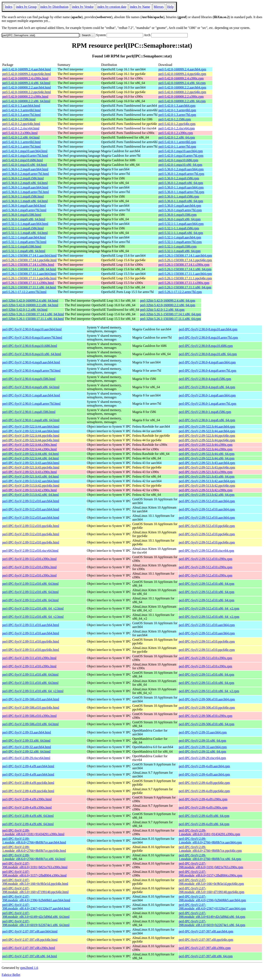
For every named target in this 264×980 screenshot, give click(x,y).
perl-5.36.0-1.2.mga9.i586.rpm (179, 178)
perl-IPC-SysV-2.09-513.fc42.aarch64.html (31, 481)
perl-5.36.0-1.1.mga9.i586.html (23, 196)
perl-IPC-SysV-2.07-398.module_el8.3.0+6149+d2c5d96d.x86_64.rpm (212, 915)
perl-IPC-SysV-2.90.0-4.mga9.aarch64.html (31, 362)
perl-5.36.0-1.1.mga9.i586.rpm (179, 196)
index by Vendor (83, 7)
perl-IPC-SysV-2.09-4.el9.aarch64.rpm (204, 766)
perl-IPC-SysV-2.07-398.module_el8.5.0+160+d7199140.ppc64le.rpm (212, 890)
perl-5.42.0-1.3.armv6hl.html (21, 110)
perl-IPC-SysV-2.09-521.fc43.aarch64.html (31, 463)
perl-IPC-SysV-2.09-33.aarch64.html (27, 732)
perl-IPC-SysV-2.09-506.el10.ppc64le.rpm (207, 708)
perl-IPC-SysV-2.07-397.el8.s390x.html (29, 948)
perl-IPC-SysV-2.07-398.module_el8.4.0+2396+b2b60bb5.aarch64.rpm (212, 898)
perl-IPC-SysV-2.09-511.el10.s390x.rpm (206, 658)
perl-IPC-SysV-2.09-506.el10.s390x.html (29, 716)
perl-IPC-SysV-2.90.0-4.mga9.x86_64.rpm (207, 387)
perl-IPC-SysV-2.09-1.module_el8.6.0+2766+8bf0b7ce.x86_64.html (34, 857)
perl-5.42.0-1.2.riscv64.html (21, 128)
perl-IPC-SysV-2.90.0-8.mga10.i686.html (30, 346)
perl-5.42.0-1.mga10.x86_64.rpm (180, 165)
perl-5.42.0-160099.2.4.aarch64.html (27, 69)
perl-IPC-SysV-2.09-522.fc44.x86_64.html (31, 454)
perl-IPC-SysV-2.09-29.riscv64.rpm (202, 758)
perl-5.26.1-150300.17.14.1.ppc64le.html (29, 260)
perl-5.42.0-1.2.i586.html (19, 119)
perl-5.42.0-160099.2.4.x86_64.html (26, 83)
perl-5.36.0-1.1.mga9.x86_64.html (25, 201)
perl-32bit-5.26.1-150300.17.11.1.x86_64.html (33, 319)
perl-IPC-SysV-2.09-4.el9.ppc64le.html (28, 783)
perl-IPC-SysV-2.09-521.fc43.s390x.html (29, 472)
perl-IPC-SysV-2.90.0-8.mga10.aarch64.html (32, 329)
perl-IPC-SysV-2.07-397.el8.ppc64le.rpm (206, 940)
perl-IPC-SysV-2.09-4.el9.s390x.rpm (203, 799)
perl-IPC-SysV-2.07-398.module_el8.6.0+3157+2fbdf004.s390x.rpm (211, 874)
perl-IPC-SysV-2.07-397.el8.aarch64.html (30, 931)
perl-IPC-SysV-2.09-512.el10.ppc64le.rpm (207, 526)
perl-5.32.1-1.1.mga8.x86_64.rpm (181, 233)
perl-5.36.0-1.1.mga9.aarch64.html (25, 187)
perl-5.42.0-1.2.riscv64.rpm (177, 128)
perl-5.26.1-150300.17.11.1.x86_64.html (29, 287)
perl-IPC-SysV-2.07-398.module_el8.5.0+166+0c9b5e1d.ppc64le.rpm (211, 882)
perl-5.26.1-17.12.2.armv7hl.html (24, 292)
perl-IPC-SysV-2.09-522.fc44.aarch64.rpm (207, 427)
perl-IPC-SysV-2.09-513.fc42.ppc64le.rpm (207, 486)
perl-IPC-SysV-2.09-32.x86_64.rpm (203, 752)
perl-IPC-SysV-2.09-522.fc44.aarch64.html (31, 427)
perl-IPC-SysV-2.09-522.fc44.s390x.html (29, 445)
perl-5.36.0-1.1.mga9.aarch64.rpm (181, 187)
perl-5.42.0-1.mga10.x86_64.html (25, 165)
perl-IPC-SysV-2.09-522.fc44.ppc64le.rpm (207, 436)
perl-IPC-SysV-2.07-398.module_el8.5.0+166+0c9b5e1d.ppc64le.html (35, 882)
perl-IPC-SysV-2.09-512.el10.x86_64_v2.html (33, 608)
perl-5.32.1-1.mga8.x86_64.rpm (180, 251)
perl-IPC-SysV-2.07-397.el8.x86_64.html (30, 956)
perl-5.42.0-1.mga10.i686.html (23, 160)
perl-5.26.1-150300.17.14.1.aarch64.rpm (185, 256)
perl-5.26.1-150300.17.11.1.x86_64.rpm (185, 287)
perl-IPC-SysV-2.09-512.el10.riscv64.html (30, 551)
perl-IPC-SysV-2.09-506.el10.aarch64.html (31, 699)
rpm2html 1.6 (29, 968)
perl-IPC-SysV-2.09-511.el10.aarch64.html (31, 625)
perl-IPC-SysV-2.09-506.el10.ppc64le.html (31, 708)
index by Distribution (54, 7)
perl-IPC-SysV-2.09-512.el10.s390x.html (29, 559)
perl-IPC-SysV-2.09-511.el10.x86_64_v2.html (33, 691)
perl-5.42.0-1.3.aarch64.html (21, 106)
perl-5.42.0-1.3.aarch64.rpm (177, 106)
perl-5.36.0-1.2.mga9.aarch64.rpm (181, 169)
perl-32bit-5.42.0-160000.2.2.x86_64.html (30, 305)
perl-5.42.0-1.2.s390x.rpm (176, 133)
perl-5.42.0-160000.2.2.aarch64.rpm (182, 87)
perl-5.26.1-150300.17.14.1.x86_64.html (29, 269)
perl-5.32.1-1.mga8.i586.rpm (177, 246)
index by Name (140, 7)
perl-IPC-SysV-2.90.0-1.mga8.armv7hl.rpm (208, 404)
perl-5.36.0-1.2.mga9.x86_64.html (25, 183)
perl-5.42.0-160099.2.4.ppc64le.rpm (182, 74)
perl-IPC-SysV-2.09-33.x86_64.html (26, 741)
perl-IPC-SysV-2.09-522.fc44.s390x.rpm (206, 445)
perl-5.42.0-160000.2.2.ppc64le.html (27, 92)
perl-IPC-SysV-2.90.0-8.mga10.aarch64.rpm (208, 329)
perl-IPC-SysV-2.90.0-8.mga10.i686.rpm (206, 346)
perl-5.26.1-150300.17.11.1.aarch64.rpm (185, 274)
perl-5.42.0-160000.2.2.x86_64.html (26, 101)
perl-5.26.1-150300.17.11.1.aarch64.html (29, 274)
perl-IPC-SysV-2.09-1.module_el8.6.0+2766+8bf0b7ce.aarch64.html (34, 841)
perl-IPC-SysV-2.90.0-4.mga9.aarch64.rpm (207, 362)
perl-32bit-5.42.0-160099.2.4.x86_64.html (30, 301)
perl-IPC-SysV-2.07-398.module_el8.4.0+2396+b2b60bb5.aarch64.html (36, 898)
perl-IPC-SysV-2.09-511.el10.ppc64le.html (31, 641)
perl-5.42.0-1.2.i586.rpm (175, 119)
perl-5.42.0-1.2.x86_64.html (21, 137)
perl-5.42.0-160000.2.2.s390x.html (25, 97)
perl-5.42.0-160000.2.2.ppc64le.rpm (182, 92)
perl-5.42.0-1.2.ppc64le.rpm (177, 124)
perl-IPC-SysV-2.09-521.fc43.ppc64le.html (31, 467)
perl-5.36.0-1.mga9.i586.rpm (177, 215)
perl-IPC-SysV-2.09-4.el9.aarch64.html (28, 766)
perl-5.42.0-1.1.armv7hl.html (21, 147)
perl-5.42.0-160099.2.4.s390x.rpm (181, 78)
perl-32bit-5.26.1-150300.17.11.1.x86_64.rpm (170, 319)
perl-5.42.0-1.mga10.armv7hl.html (25, 156)
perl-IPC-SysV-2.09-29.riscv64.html (26, 758)
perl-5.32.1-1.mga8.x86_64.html (24, 251)
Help (170, 7)
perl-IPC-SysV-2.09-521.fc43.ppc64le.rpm (207, 467)
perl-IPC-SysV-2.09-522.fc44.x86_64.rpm (207, 454)
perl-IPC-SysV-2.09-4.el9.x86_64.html (28, 816)
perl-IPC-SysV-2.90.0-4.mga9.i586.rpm (205, 379)
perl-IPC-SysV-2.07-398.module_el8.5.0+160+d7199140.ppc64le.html (35, 890)
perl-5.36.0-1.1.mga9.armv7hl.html (26, 192)
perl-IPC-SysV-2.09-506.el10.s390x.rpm (206, 716)
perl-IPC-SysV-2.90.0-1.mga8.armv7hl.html (31, 404)
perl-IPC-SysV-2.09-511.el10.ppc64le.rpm (207, 641)
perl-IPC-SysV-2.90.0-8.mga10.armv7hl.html (32, 338)
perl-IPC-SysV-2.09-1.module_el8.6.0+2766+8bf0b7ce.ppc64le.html (34, 849)
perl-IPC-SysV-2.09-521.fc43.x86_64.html (31, 476)
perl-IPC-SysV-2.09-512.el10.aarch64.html (31, 501)
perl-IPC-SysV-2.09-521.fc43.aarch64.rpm (207, 463)
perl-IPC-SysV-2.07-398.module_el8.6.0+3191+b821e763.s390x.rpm (211, 865)
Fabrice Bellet (11, 975)
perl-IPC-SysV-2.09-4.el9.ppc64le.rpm (204, 783)
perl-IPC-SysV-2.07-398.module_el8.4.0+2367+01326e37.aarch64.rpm (212, 907)
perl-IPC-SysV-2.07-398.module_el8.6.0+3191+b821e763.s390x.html (35, 865)
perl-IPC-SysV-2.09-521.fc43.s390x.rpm (206, 472)
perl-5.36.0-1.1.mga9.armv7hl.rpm (181, 192)
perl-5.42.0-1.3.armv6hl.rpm (177, 110)
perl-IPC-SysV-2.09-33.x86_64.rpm (203, 741)
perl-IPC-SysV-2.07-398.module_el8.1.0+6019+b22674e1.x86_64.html (36, 923)
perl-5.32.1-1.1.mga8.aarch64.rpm (181, 224)
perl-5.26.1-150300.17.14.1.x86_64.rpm (185, 269)
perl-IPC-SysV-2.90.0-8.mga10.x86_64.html (32, 354)
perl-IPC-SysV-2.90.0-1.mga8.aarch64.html (31, 395)
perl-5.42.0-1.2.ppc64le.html (21, 124)
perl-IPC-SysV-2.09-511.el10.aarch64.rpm (207, 625)
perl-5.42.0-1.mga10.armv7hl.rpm (181, 156)
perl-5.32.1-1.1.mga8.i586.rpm (179, 228)
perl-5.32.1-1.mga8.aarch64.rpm (180, 237)
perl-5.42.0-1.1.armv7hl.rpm (177, 147)
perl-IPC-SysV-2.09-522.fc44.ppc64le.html (31, 436)
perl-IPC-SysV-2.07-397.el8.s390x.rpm (205, 948)
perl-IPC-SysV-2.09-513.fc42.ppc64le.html (31, 486)
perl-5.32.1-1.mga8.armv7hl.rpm (180, 242)
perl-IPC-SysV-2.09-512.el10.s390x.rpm (206, 559)
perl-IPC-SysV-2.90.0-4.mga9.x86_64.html (31, 387)
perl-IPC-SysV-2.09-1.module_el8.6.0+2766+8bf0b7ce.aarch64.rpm (210, 841)
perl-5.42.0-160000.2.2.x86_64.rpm (182, 101)
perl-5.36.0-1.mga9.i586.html (22, 215)
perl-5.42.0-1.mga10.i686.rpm (178, 160)
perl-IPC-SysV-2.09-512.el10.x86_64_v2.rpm (209, 608)
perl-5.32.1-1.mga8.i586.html (22, 246)
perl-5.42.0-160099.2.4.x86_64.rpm (182, 83)
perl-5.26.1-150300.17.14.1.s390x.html (28, 265)
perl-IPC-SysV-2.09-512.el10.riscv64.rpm (207, 551)
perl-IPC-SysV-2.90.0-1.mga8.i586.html (29, 412)
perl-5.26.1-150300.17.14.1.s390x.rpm (184, 265)
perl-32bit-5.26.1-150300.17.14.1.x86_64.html (33, 314)
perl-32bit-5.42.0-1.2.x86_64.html (25, 310)
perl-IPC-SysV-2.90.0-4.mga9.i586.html (29, 379)
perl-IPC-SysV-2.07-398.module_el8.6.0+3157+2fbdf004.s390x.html (34, 874)
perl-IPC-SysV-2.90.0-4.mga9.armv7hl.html (31, 371)
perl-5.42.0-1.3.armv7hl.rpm (177, 115)
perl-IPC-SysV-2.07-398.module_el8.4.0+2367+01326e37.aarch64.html (36, 907)
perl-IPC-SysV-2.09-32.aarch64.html (27, 747)
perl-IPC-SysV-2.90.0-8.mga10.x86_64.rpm (208, 354)
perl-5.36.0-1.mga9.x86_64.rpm (180, 219)
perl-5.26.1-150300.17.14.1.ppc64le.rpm (185, 260)
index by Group (26, 7)
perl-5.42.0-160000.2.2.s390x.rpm (181, 97)
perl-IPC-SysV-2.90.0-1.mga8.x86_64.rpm (207, 420)
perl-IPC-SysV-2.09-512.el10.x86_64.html (30, 584)
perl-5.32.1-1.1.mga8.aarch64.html (25, 224)
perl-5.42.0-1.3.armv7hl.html (21, 115)
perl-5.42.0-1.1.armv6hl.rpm (177, 142)
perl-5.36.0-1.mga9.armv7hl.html (24, 210)
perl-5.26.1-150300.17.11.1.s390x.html (28, 283)
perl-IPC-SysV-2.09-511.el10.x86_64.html (30, 674)
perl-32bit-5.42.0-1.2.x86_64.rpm (162, 310)
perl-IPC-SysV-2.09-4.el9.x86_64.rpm (204, 816)
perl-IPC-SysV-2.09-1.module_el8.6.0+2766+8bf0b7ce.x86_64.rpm (210, 857)
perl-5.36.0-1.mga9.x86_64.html (24, 219)
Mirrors (159, 7)
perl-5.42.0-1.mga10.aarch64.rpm (181, 151)
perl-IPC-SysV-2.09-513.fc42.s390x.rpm (206, 490)
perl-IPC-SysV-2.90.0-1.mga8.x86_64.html (31, 420)
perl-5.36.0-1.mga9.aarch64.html (24, 206)
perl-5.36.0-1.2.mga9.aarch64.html (25, 169)
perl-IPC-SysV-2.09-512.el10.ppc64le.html (31, 526)
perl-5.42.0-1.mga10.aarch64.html (25, 151)
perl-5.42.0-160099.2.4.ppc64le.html (27, 74)
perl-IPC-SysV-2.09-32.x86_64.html (26, 752)
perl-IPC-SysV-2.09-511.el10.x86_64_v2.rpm (209, 691)
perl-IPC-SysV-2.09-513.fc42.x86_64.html (31, 495)
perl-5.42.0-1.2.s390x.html (20, 133)
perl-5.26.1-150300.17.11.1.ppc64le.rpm (185, 278)
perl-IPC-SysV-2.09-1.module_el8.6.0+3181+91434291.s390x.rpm (210, 832)
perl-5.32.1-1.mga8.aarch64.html (24, 237)
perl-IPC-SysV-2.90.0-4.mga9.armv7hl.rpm (208, 371)
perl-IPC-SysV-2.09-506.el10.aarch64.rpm (207, 699)
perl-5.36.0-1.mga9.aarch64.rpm (180, 206)
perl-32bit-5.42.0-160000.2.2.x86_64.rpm (168, 305)
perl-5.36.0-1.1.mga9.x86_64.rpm (181, 201)
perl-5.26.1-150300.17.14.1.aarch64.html (29, 256)
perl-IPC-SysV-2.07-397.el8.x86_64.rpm (206, 956)
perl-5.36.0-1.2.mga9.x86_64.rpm (181, 183)
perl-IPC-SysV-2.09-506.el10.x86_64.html (30, 724)
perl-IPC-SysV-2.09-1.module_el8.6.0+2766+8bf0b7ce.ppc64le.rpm (210, 849)
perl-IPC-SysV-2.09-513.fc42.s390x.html (29, 490)
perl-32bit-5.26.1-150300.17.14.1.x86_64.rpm (171, 314)
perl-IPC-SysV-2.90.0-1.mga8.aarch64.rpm (207, 395)
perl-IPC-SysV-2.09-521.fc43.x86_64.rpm (207, 476)
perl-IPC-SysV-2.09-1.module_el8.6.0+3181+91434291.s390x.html (33, 832)
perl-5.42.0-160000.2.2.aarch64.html (27, 87)
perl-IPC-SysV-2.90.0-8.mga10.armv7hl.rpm (208, 338)
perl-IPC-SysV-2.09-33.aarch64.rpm (203, 732)
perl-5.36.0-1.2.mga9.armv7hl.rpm (181, 174)
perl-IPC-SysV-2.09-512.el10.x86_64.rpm (207, 584)
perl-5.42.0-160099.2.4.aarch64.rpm (182, 69)
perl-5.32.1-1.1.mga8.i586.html (23, 228)
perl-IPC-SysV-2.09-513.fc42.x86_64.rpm (207, 495)
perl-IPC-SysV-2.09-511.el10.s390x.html (29, 658)
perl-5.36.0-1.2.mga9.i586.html (23, 178)
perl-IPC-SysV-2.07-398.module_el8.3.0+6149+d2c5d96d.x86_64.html (36, 915)
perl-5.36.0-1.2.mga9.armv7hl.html (26, 174)
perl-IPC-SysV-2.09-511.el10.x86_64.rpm (207, 674)
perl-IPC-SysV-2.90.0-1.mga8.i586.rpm (205, 412)
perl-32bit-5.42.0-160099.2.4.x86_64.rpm (168, 301)
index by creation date (112, 7)
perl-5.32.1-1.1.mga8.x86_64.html (25, 233)
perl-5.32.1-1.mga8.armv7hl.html (24, 242)
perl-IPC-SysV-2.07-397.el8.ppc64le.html (30, 940)
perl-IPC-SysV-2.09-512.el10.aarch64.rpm (207, 501)
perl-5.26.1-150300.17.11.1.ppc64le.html (29, 278)
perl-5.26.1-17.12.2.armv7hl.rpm (180, 292)
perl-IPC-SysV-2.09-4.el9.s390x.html (27, 799)
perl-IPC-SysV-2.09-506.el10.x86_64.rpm (207, 724)
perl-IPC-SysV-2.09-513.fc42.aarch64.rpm (207, 481)
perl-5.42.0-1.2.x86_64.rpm (177, 137)
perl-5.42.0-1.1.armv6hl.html (21, 142)
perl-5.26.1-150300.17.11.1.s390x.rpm (184, 283)
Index (9, 7)
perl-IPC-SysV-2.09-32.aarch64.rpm (203, 747)
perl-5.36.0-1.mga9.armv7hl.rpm (180, 210)
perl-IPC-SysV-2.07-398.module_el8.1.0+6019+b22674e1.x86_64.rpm (212, 923)
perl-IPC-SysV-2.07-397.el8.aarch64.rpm (206, 931)
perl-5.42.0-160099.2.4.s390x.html (25, 78)
